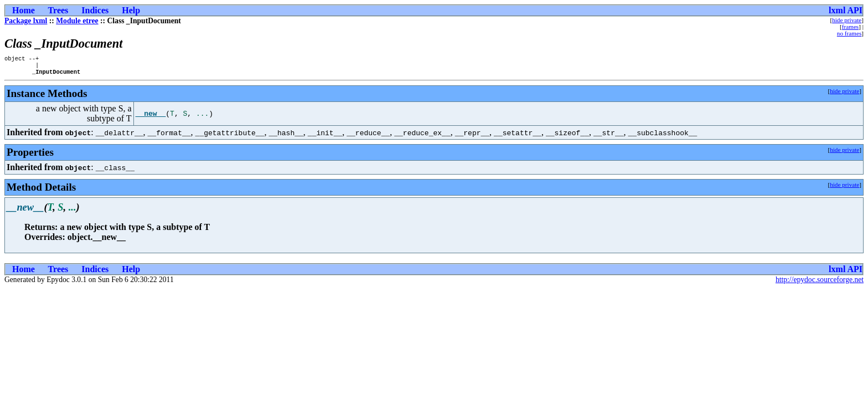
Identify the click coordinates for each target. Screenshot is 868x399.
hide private (847, 20)
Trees (58, 10)
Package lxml (26, 21)
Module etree (77, 21)
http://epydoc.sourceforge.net (820, 283)
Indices (95, 10)
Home (24, 10)
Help (131, 10)
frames (850, 27)
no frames (849, 33)
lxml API (846, 10)
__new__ (151, 117)
